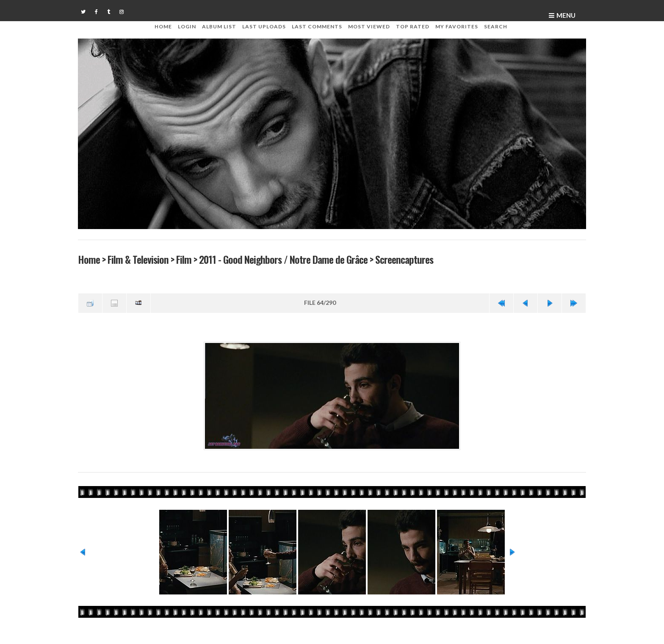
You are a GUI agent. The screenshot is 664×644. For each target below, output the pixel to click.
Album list (219, 26)
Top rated (413, 26)
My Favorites (457, 26)
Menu (566, 15)
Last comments (317, 26)
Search (496, 26)
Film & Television (138, 259)
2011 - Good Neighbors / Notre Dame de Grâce (283, 259)
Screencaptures (404, 259)
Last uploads (264, 26)
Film (184, 259)
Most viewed (369, 26)
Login (187, 26)
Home (163, 26)
